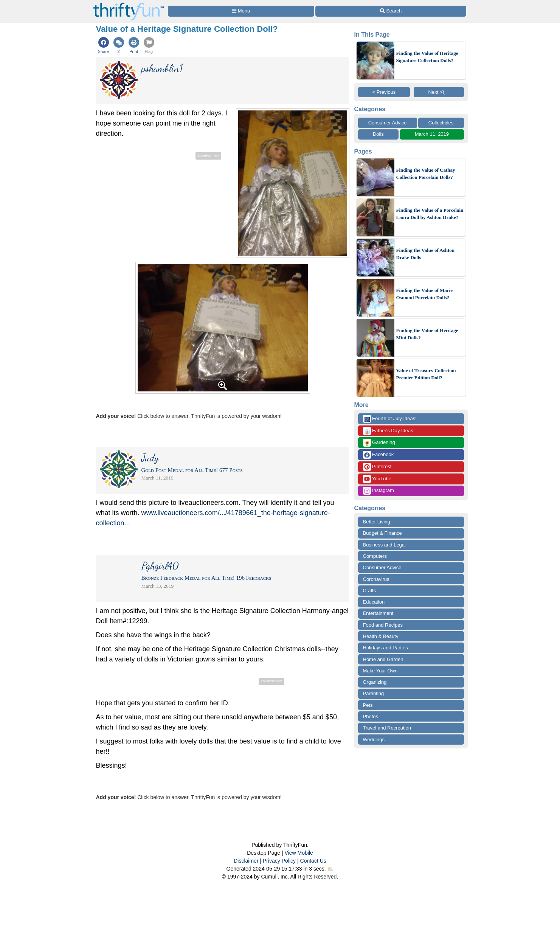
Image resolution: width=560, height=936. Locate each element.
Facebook (379, 455)
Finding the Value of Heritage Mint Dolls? (427, 334)
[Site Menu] (241, 11)
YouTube (377, 479)
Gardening (379, 443)
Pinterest (377, 467)
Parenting (374, 693)
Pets (368, 705)
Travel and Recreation (387, 728)
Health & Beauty (381, 636)
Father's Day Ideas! (389, 431)
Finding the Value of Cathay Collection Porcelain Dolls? (426, 174)
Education (374, 602)
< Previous (384, 92)
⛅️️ (330, 869)
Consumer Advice (388, 123)
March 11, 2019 (432, 134)
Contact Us (313, 861)
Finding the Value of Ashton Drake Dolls (426, 254)
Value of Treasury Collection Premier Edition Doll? (426, 374)
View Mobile (299, 853)
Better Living (377, 522)
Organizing (375, 682)
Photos (371, 716)
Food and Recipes (383, 625)
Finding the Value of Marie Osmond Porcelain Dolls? (425, 294)
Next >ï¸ (439, 92)
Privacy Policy (279, 861)
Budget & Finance (382, 533)
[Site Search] (391, 11)
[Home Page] (129, 4)
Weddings (374, 740)
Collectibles (441, 123)
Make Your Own (380, 671)
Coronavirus (376, 579)
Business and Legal (384, 545)
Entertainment (378, 613)
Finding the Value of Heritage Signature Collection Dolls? (427, 57)
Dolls (378, 134)
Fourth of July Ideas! (390, 419)
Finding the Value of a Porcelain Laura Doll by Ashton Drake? (430, 214)
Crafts (370, 591)
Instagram (379, 491)
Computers (375, 556)
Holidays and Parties (385, 648)
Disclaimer (246, 861)
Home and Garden (383, 659)
